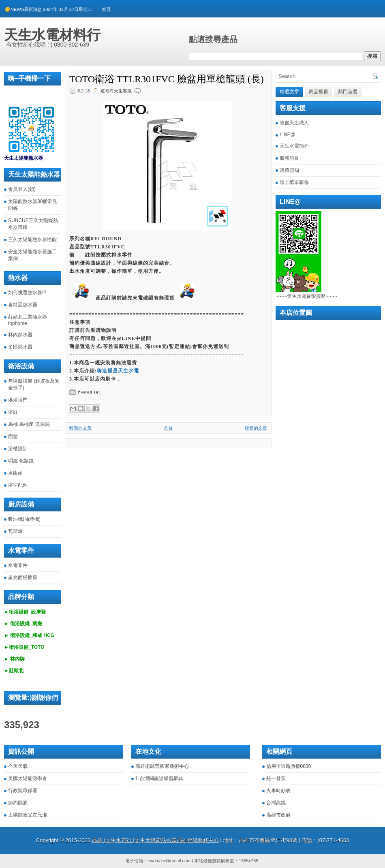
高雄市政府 (278, 815)
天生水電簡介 (294, 146)
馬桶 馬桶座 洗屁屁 (29, 424)
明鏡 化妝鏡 (21, 461)
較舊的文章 (256, 428)
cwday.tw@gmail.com (169, 861)
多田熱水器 (20, 347)
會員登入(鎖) (22, 189)
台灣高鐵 (276, 803)
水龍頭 (15, 473)
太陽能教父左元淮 (28, 815)
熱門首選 (348, 92)
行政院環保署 (23, 791)
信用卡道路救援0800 (289, 766)
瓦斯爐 (15, 531)
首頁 (106, 9)
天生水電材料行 (52, 35)
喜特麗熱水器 (23, 305)
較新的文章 (80, 428)
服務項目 (289, 158)
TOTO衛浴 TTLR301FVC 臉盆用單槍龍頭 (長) (167, 79)
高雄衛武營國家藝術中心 (162, 766)
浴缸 (13, 412)
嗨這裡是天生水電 (118, 371)
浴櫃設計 (18, 449)
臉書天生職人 (294, 123)
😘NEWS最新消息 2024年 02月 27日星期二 (48, 9)
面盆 (13, 436)
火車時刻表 (278, 791)
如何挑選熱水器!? (27, 293)
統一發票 (276, 778)
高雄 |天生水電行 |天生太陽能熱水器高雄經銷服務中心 (155, 840)
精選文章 (289, 92)
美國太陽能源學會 (28, 778)
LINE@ (288, 135)
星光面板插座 (23, 577)
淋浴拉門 (18, 400)
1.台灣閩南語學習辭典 (159, 778)
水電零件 (18, 565)
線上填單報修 (294, 182)
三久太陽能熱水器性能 (32, 239)
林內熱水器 (20, 335)
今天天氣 (18, 766)
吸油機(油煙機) (24, 519)
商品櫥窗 (319, 92)
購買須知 (289, 170)
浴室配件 (18, 485)
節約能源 (18, 803)
